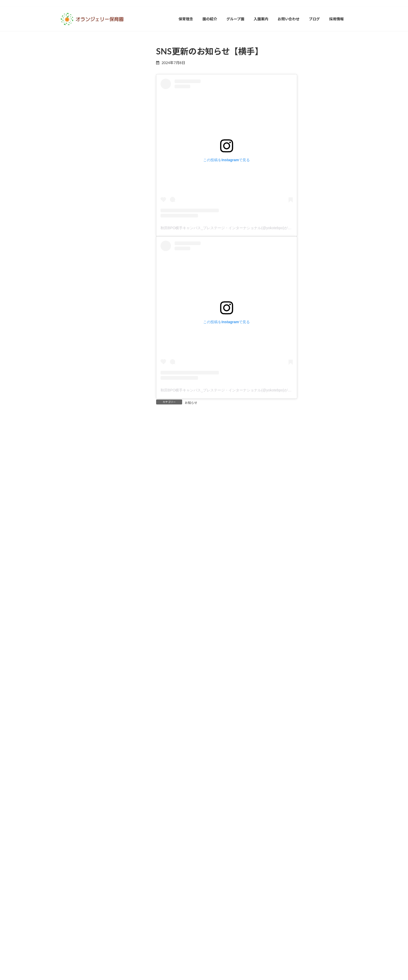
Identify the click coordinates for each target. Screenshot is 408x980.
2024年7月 (72, 601)
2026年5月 (72, 336)
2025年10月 (73, 420)
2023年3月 (72, 793)
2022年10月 (73, 854)
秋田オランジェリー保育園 (89, 295)
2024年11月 (73, 553)
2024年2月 (72, 661)
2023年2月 (72, 805)
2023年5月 (72, 769)
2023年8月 (72, 733)
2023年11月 (73, 697)
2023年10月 (73, 709)
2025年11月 (73, 408)
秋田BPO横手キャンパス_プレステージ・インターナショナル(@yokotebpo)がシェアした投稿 (237, 228)
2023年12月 (73, 685)
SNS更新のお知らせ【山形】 (108, 121)
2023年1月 (72, 817)
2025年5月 (72, 481)
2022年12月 (73, 829)
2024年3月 (72, 649)
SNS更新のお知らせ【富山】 (108, 151)
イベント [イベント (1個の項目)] (65, 889)
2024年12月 (73, 541)
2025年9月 (72, 432)
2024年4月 (72, 637)
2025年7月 (72, 456)
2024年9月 (72, 577)
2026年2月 (72, 372)
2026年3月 (72, 360)
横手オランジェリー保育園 (89, 283)
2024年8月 (72, 589)
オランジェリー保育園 (81, 235)
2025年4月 (72, 493)
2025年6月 (72, 469)
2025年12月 (73, 396)
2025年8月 (72, 444)
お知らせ (191, 403)
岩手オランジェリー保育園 (89, 271)
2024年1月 (72, 673)
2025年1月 (72, 529)
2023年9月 (72, 721)
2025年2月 (72, 517)
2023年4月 (72, 781)
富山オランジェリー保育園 (89, 246)
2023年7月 (72, 745)
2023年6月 (72, 757)
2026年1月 (72, 384)
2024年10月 (73, 565)
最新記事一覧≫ (126, 208)
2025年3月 (72, 505)
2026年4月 (72, 348)
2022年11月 (73, 841)
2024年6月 (72, 613)
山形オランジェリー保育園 (89, 258)
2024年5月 (72, 625)
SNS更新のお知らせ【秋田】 (108, 92)
